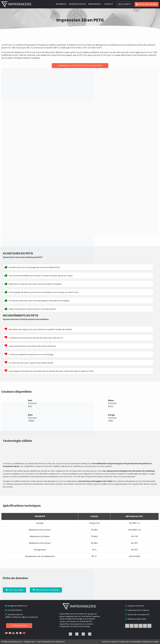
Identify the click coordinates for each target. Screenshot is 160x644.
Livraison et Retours (135, 606)
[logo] (16, 4)
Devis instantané (147, 4)
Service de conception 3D (137, 615)
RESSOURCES (94, 4)
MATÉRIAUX (61, 4)
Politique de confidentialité (130, 642)
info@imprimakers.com (16, 606)
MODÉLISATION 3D (77, 4)
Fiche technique (14, 590)
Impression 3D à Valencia (137, 610)
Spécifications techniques (46, 590)
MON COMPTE (124, 4)
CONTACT (109, 4)
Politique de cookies (151, 642)
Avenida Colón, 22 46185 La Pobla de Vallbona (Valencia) (22, 616)
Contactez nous (19, 626)
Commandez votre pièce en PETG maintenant (80, 66)
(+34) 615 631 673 (14, 610)
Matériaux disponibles (136, 619)
